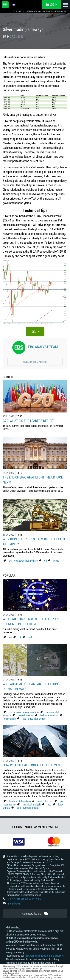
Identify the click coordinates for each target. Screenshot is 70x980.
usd (30, 637)
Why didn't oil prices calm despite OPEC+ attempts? (34, 541)
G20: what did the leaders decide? (29, 421)
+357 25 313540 (16, 899)
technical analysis (49, 715)
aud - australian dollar (34, 719)
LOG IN (35, 332)
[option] (18, 842)
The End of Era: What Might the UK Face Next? (33, 480)
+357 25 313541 (34, 899)
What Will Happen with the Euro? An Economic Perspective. (31, 621)
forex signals (9, 719)
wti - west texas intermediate (23, 561)
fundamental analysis (20, 801)
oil (45, 561)
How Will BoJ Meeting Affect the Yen (31, 765)
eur (11, 637)
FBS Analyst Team (43, 347)
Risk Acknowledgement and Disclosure (44, 956)
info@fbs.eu (14, 903)
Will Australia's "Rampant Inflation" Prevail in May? (31, 686)
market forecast (26, 715)
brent (56, 561)
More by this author (35, 362)
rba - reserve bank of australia (24, 712)
